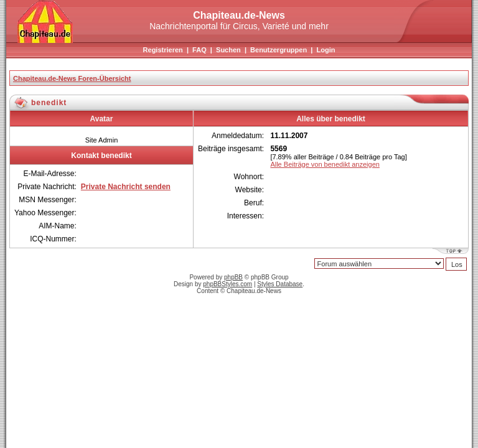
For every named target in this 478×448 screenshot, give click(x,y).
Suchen (228, 50)
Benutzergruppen (279, 50)
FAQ (199, 50)
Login (326, 50)
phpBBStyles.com (227, 284)
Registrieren (163, 50)
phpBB (233, 277)
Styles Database (280, 284)
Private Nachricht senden (126, 187)
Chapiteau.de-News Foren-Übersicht (72, 78)
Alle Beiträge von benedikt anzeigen (325, 164)
